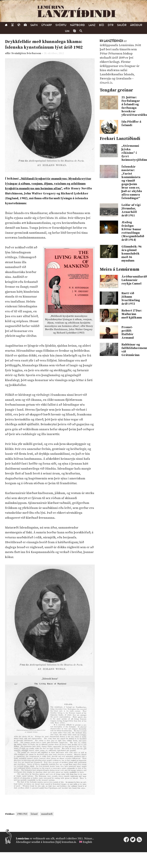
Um (67, 31)
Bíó (102, 25)
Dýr (111, 25)
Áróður (136, 25)
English (87, 842)
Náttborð (77, 25)
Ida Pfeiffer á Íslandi (131, 123)
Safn (34, 25)
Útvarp (47, 25)
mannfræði (47, 814)
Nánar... (89, 839)
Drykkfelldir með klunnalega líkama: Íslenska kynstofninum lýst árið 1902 (44, 45)
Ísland (34, 814)
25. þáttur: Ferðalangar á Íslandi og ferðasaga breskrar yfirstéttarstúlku (132, 106)
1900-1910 (22, 814)
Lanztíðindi (113, 41)
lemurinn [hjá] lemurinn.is (59, 842)
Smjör (122, 25)
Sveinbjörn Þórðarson (27, 53)
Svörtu (61, 25)
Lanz (92, 25)
